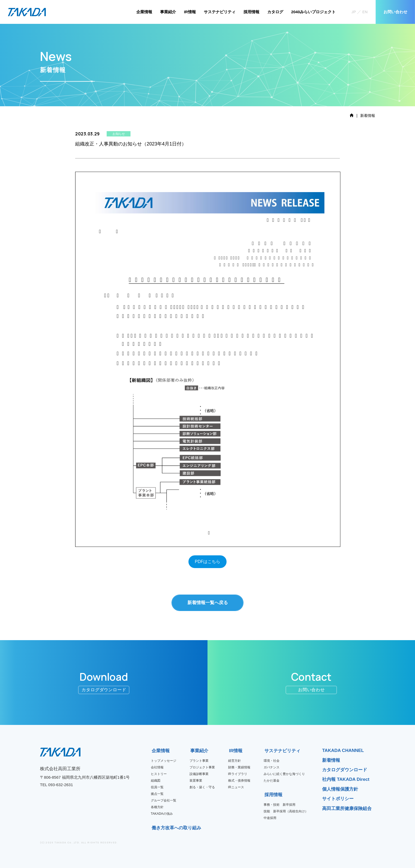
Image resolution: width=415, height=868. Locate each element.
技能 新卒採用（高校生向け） (286, 811)
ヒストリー (159, 774)
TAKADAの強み (162, 814)
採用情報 (251, 12)
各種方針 (157, 807)
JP (354, 12)
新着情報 (331, 760)
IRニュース (236, 787)
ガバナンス (272, 767)
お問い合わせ (395, 12)
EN (365, 12)
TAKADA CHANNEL (343, 750)
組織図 (156, 781)
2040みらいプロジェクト (313, 12)
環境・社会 (272, 761)
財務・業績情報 (239, 767)
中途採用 (270, 818)
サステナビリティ (220, 12)
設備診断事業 (199, 774)
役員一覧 (157, 787)
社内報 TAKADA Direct (346, 779)
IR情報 (190, 12)
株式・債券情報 (239, 781)
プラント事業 (199, 761)
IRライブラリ (238, 774)
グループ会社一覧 (164, 800)
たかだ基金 (272, 781)
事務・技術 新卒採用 (279, 805)
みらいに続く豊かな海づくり (284, 774)
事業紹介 (168, 12)
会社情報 (157, 767)
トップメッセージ (164, 761)
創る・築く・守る (202, 787)
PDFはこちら (207, 562)
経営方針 (234, 761)
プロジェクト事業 (202, 767)
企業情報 (144, 12)
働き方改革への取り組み (153, 828)
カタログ (275, 12)
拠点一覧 (157, 794)
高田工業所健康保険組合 (347, 809)
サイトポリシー (338, 799)
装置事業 (196, 781)
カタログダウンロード (345, 770)
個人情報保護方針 (340, 789)
